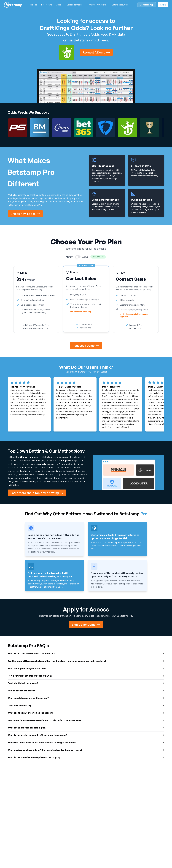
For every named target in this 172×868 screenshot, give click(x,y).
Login (163, 5)
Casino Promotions (98, 5)
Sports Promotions (75, 5)
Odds (58, 5)
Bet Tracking (47, 5)
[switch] (78, 257)
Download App (147, 5)
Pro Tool (34, 5)
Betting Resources (120, 5)
